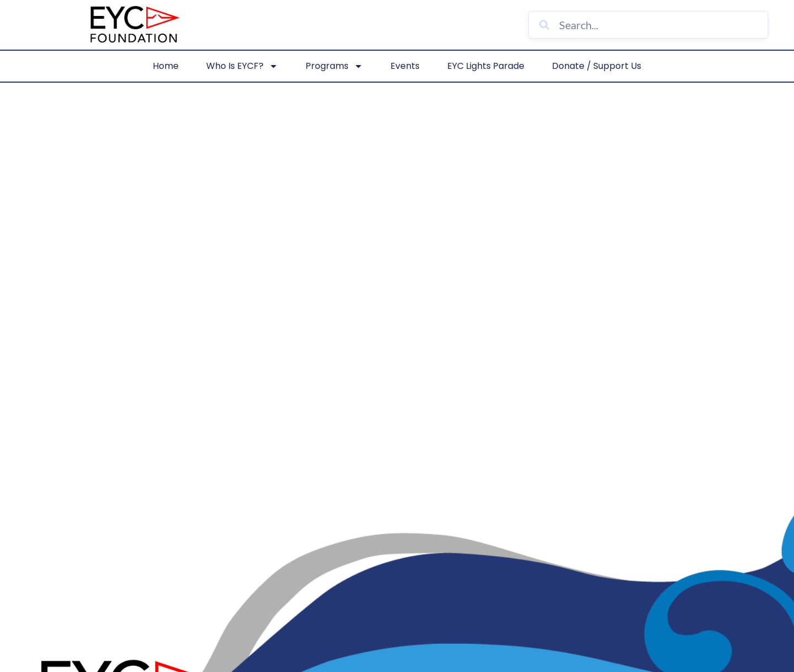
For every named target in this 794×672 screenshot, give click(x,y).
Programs (334, 66)
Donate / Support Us (597, 66)
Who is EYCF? (242, 66)
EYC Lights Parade (486, 66)
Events (405, 66)
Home (166, 66)
